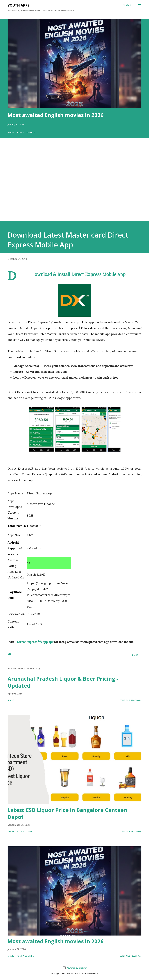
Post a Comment (26, 132)
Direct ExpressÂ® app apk (35, 642)
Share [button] (11, 132)
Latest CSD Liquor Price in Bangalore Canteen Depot (67, 813)
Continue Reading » (130, 700)
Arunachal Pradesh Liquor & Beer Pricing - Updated (63, 682)
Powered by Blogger (74, 968)
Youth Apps (18, 5)
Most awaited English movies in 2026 (56, 115)
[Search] (127, 5)
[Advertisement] (74, 184)
